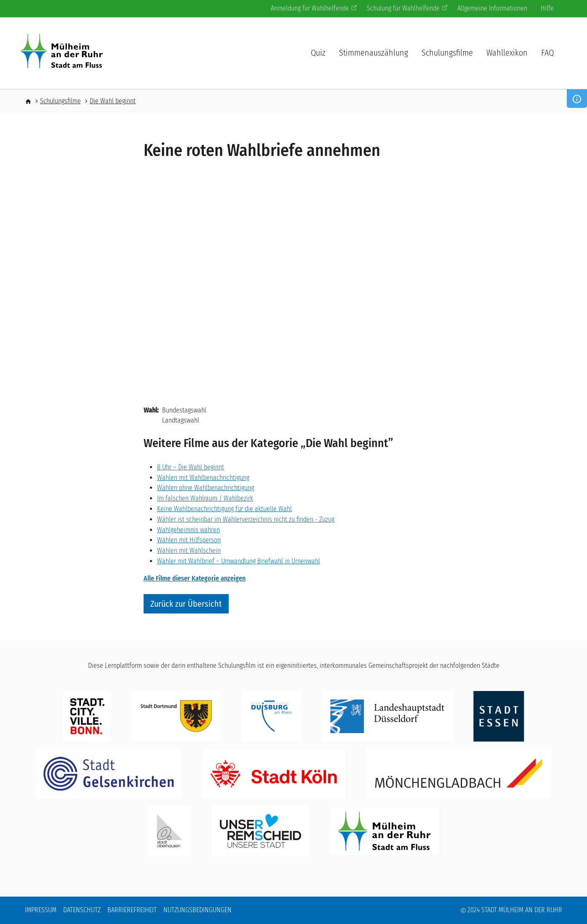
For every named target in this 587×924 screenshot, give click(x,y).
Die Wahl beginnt (113, 101)
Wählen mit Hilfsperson (189, 540)
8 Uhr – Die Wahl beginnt (191, 467)
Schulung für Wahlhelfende (407, 8)
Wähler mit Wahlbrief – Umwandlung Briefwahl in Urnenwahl (239, 561)
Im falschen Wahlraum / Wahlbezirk (205, 498)
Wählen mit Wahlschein (189, 550)
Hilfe (547, 8)
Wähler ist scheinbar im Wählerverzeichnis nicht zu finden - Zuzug (246, 519)
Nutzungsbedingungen (197, 910)
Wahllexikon (507, 53)
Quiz (318, 53)
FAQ (547, 53)
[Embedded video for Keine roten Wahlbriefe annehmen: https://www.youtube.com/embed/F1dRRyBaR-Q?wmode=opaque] (293, 287)
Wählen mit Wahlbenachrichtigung (203, 478)
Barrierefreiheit (132, 910)
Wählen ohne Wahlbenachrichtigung (205, 488)
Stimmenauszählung (374, 53)
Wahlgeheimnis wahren (188, 530)
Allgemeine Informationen (492, 8)
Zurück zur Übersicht (186, 604)
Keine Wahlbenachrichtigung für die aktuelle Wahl (224, 509)
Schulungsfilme (447, 53)
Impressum (41, 910)
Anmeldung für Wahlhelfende (314, 8)
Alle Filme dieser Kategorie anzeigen (195, 578)
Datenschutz (82, 910)
